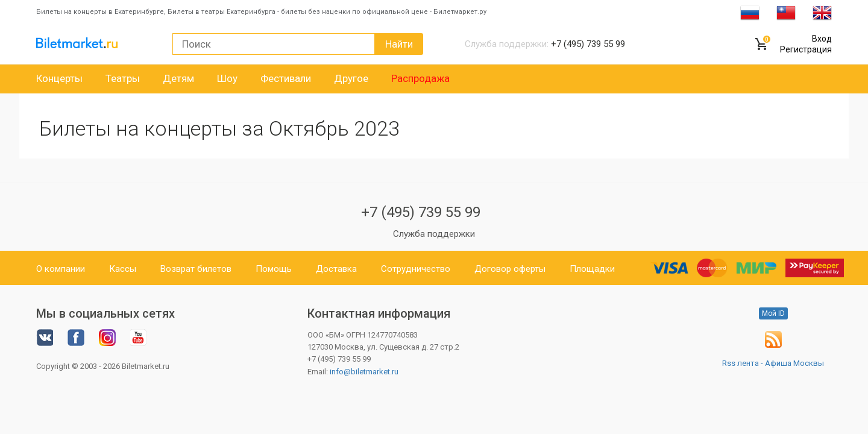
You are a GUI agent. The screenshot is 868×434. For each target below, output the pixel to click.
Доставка (336, 269)
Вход (822, 39)
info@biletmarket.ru (364, 372)
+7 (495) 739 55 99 (421, 212)
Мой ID (773, 313)
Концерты (59, 78)
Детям (178, 78)
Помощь (274, 269)
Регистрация (806, 49)
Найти (399, 44)
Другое (351, 78)
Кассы (123, 269)
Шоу (227, 78)
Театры (123, 78)
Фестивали (286, 78)
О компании (61, 269)
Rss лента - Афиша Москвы (773, 363)
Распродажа (420, 78)
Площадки (592, 269)
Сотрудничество (416, 269)
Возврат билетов (196, 269)
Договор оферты (510, 269)
